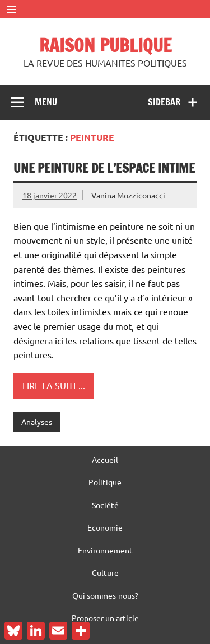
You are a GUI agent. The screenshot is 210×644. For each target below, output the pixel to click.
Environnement (105, 550)
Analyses (37, 422)
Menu (46, 102)
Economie (105, 527)
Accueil (105, 460)
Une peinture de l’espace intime (104, 168)
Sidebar (164, 102)
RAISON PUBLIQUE (105, 45)
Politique (105, 482)
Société (105, 505)
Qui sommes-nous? (105, 595)
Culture (105, 572)
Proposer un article (105, 618)
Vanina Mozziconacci (128, 195)
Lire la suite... (54, 385)
